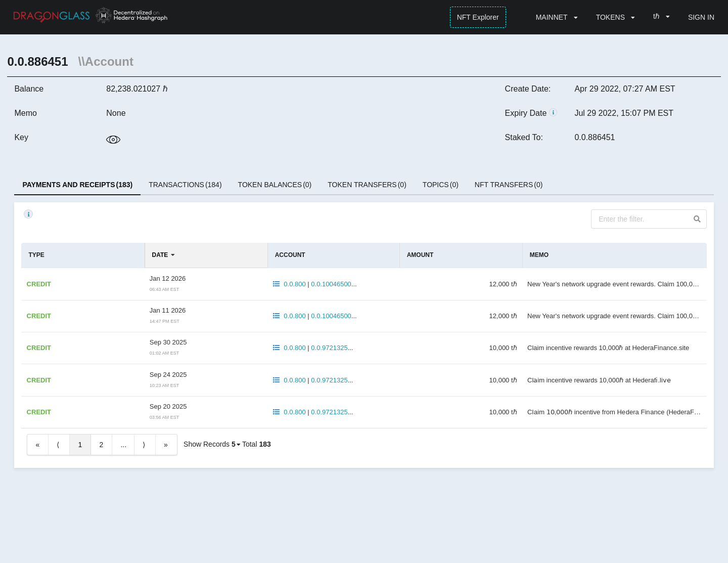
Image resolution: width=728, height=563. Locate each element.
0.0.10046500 (331, 284)
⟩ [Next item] (144, 445)
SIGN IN (701, 17)
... (123, 445)
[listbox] (557, 17)
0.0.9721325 (329, 348)
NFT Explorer (478, 17)
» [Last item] (166, 445)
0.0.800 (294, 284)
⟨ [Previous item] (58, 445)
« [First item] (37, 445)
